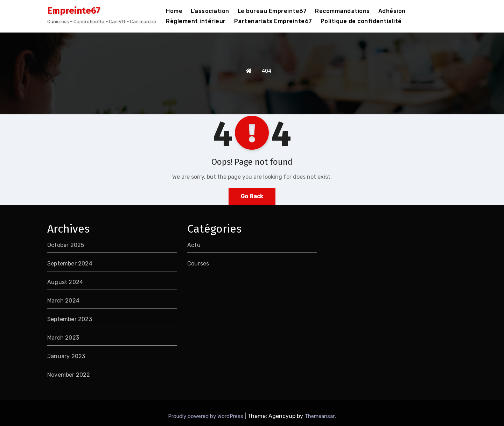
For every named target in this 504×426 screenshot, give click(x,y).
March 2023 (63, 338)
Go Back (252, 196)
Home (174, 11)
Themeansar (320, 416)
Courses (198, 264)
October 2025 (66, 245)
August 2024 (65, 282)
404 (267, 71)
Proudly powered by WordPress (206, 416)
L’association (210, 11)
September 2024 (70, 264)
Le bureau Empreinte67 (272, 11)
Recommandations (342, 11)
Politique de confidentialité (361, 21)
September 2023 (70, 319)
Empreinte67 (74, 11)
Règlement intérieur (196, 21)
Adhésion (392, 11)
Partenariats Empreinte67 (273, 21)
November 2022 (69, 375)
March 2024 (63, 301)
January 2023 (66, 356)
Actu (194, 245)
